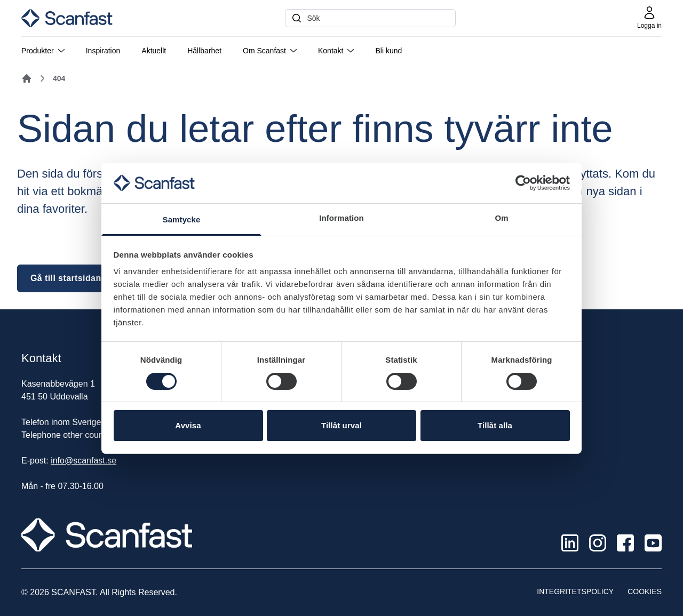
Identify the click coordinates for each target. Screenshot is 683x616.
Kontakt (336, 51)
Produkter (43, 51)
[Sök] (370, 18)
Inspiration (103, 51)
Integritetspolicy (575, 591)
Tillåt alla (495, 425)
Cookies (645, 591)
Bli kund (388, 51)
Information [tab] (341, 218)
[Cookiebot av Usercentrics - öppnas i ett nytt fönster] (523, 183)
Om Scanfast (270, 51)
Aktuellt (154, 51)
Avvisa (188, 425)
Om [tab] (501, 218)
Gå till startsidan (66, 278)
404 (59, 78)
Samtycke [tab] (182, 219)
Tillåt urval (341, 425)
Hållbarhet (204, 51)
